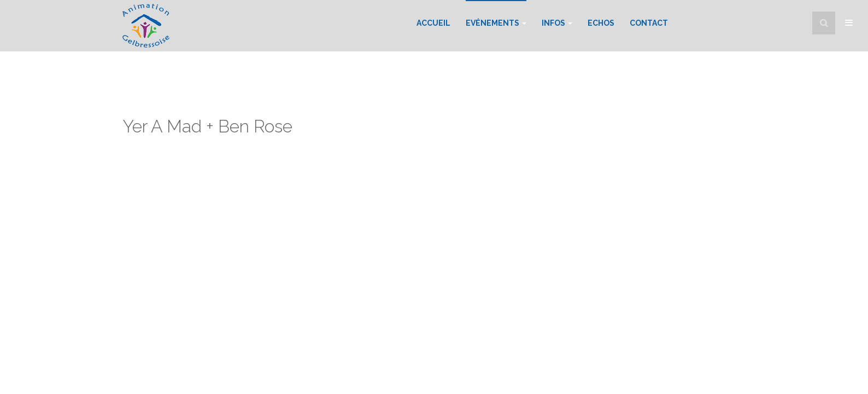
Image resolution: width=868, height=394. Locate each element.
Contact (649, 23)
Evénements (496, 23)
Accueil (433, 23)
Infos (557, 23)
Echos (601, 23)
